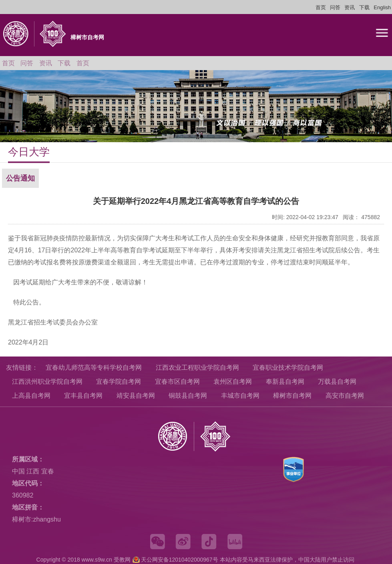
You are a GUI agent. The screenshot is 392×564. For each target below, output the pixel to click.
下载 (364, 7)
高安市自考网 (345, 396)
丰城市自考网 (240, 396)
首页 (321, 7)
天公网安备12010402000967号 (180, 560)
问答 (335, 7)
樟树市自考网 (292, 396)
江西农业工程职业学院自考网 (197, 368)
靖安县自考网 (136, 396)
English (382, 7)
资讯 (350, 7)
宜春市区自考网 (177, 382)
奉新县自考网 (285, 382)
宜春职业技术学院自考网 (288, 368)
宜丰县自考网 (83, 396)
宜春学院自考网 (119, 382)
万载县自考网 (337, 382)
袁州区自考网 (233, 382)
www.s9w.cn (97, 560)
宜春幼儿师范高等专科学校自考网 (94, 368)
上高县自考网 (31, 396)
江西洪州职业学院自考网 (47, 382)
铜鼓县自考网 (188, 396)
